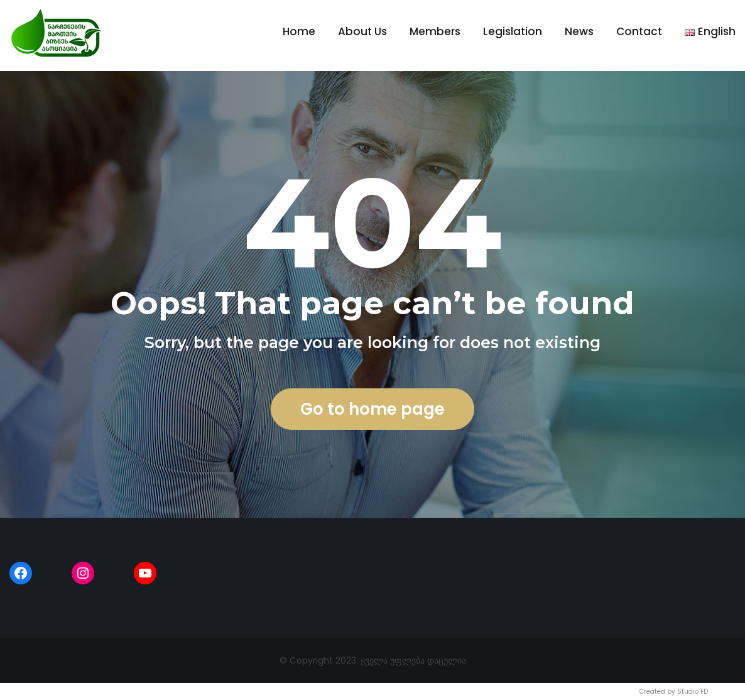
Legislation (513, 31)
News (579, 31)
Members (435, 31)
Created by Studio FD (674, 692)
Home (299, 31)
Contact (639, 31)
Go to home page (372, 409)
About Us (362, 31)
